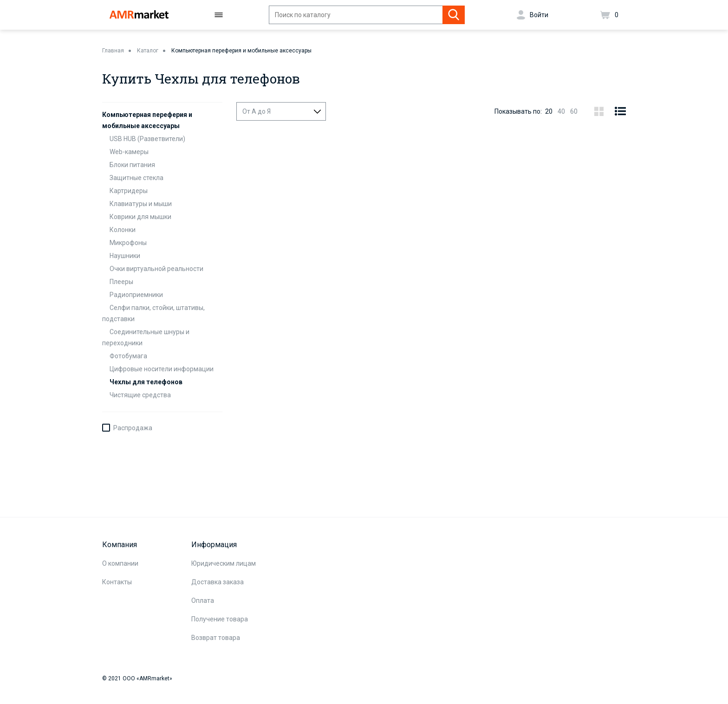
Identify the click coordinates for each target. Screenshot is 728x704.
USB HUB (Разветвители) (147, 139)
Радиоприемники (136, 295)
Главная (113, 51)
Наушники (125, 256)
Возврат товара (216, 638)
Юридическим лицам (224, 563)
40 (561, 111)
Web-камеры (129, 152)
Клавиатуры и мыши (141, 204)
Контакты (117, 582)
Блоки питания (132, 165)
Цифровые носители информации (162, 369)
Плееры (121, 282)
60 (574, 111)
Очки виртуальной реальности (156, 269)
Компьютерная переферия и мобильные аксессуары (241, 51)
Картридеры (129, 191)
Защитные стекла (136, 178)
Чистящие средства (140, 395)
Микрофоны (128, 243)
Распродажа (133, 428)
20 (549, 111)
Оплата (203, 601)
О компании (120, 563)
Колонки (123, 230)
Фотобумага (128, 356)
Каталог (148, 51)
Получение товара (220, 619)
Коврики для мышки (140, 217)
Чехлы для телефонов (146, 382)
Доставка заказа (218, 582)
